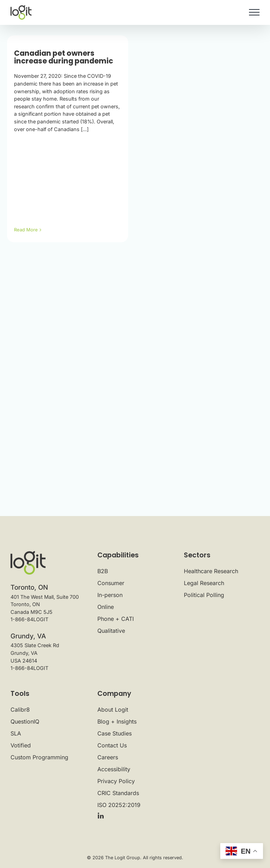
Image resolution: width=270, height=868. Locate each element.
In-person (110, 595)
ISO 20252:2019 (119, 805)
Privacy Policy (116, 781)
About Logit (113, 710)
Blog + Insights (117, 721)
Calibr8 (20, 710)
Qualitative (111, 631)
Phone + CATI (116, 619)
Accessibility (114, 769)
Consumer (111, 583)
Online (106, 607)
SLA (16, 733)
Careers (108, 757)
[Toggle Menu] (254, 12)
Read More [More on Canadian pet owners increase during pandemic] (26, 230)
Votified (21, 745)
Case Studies (115, 733)
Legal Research (204, 583)
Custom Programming (39, 757)
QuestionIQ (25, 721)
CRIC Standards (118, 793)
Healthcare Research (211, 571)
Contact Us (112, 745)
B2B (103, 571)
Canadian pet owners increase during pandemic (64, 57)
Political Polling (204, 595)
